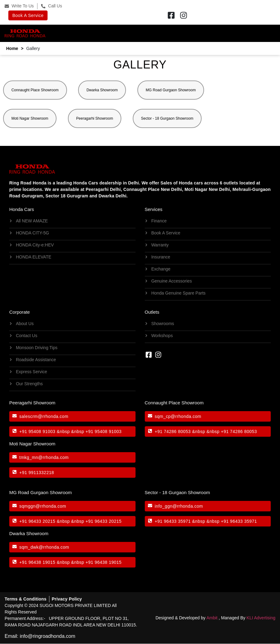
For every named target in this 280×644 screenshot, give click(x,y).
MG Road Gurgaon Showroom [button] (171, 90)
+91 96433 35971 (173, 521)
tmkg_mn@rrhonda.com (44, 457)
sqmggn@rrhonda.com (43, 506)
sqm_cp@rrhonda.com (178, 416)
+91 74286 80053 (173, 431)
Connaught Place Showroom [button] (35, 90)
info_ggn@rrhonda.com (179, 506)
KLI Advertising (261, 618)
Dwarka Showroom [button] (102, 90)
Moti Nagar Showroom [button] (30, 118)
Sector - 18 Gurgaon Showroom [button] (167, 118)
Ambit (212, 618)
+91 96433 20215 (38, 521)
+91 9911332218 (37, 473)
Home (12, 48)
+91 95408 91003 (38, 431)
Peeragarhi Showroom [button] (95, 118)
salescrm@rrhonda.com (44, 416)
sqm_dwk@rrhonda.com (44, 547)
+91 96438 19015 (38, 562)
